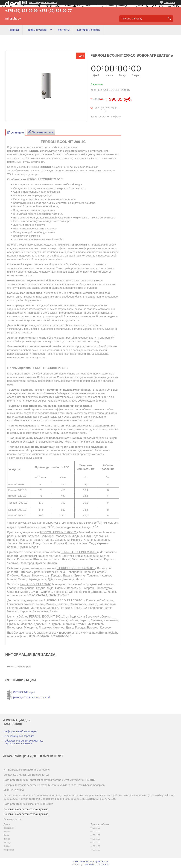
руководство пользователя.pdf (32, 697)
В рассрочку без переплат (19, 736)
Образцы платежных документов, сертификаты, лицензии (24, 742)
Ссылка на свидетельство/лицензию (26, 809)
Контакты (64, 30)
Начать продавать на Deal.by (43, 2)
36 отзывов (170, 2)
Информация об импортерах (21, 731)
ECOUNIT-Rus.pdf (24, 692)
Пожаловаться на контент (97, 865)
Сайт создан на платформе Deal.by (91, 861)
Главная (14, 30)
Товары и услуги (36, 30)
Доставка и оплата (88, 30)
